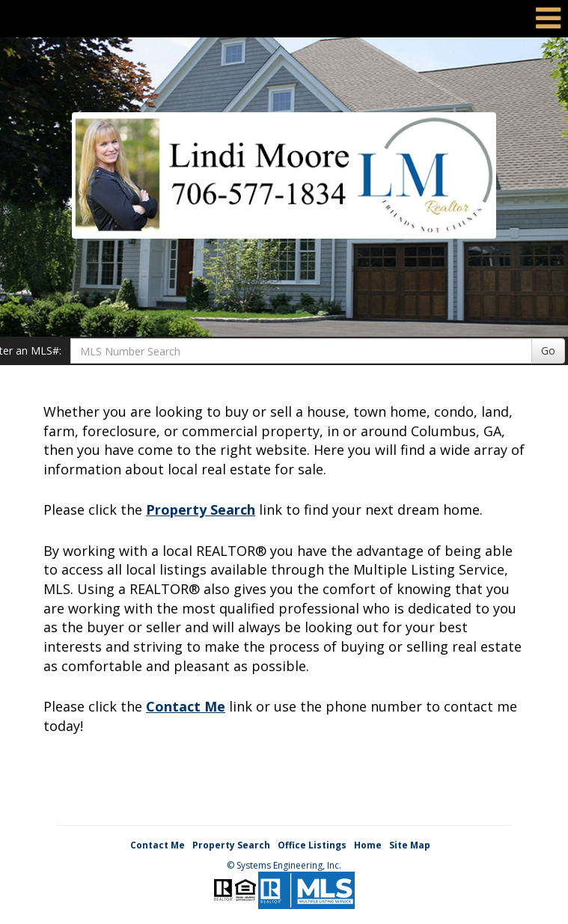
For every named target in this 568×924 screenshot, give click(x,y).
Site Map (410, 845)
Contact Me (186, 706)
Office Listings (312, 845)
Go (548, 351)
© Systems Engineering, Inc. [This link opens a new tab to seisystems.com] (284, 865)
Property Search (201, 510)
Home (368, 845)
